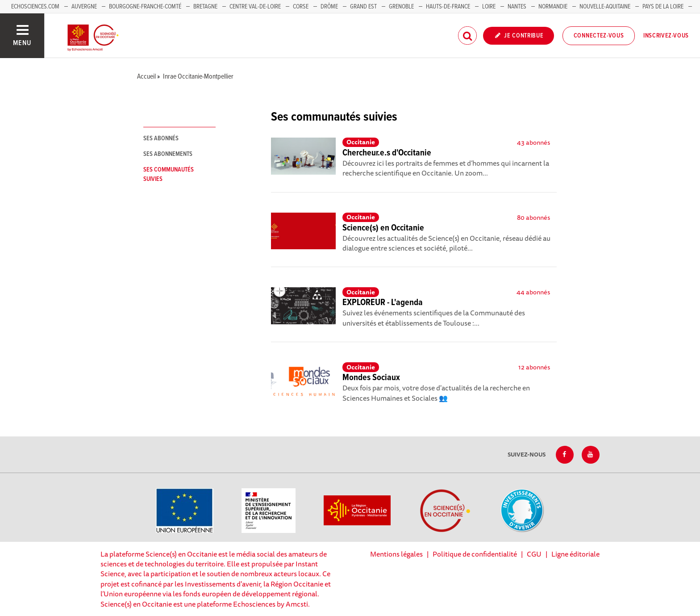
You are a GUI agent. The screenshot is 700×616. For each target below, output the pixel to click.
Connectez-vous (599, 36)
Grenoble (402, 7)
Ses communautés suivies (169, 174)
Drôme (329, 7)
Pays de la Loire (663, 7)
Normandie (553, 7)
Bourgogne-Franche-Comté (145, 7)
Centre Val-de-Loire (255, 7)
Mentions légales (396, 554)
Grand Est (363, 7)
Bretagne (205, 7)
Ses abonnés (161, 138)
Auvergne (84, 7)
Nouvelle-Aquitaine (605, 7)
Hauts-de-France (448, 7)
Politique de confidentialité (475, 554)
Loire (489, 7)
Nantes (517, 7)
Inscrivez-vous (666, 36)
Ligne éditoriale (575, 554)
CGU (534, 554)
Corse (301, 7)
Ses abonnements (168, 154)
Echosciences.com (35, 7)
